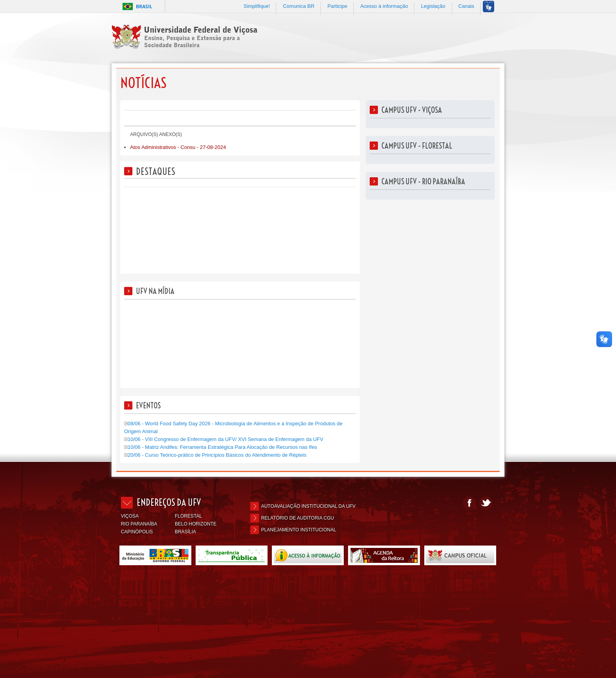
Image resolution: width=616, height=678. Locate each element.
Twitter (486, 503)
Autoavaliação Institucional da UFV (308, 506)
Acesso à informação (384, 6)
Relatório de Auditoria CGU (298, 518)
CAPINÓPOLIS (137, 532)
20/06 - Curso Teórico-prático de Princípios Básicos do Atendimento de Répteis (215, 455)
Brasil (144, 6)
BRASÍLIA (185, 532)
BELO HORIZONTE (196, 524)
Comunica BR (299, 6)
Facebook (469, 503)
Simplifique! (257, 6)
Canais (466, 6)
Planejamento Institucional (299, 530)
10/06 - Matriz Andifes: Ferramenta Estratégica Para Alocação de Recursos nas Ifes (221, 447)
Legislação (433, 6)
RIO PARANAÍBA (139, 524)
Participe (337, 6)
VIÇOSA (130, 516)
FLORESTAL (188, 516)
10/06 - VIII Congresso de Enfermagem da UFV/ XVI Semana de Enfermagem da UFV (224, 439)
